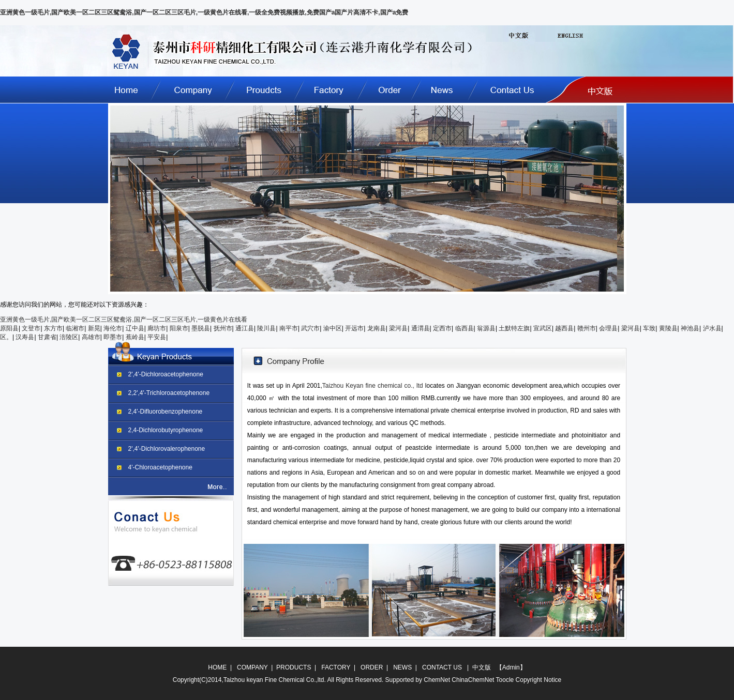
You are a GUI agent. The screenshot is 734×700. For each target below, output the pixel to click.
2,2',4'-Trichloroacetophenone (169, 393)
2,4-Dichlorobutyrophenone (166, 430)
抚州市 (223, 328)
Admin (511, 667)
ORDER (372, 667)
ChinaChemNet (473, 680)
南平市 (289, 328)
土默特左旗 (514, 328)
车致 (649, 328)
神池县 (690, 328)
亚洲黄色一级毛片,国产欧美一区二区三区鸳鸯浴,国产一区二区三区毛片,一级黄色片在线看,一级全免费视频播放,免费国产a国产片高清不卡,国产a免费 (204, 12)
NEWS (402, 667)
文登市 (31, 328)
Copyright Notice (539, 680)
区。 (6, 337)
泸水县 (712, 328)
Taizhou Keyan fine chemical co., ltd (374, 386)
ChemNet (437, 680)
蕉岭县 (135, 337)
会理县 (608, 328)
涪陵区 (69, 337)
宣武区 (543, 328)
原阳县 (9, 328)
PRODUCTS (294, 667)
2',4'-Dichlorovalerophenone (167, 449)
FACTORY (336, 667)
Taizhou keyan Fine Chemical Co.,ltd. (275, 680)
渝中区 (333, 328)
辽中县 (135, 328)
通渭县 (421, 328)
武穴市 (310, 328)
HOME (217, 667)
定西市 (442, 328)
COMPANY (252, 667)
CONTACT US (442, 667)
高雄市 (91, 337)
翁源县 (486, 328)
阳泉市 (179, 328)
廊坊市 (157, 328)
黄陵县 (668, 328)
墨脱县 (201, 328)
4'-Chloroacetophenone (160, 467)
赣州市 (587, 328)
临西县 (465, 328)
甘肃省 (47, 337)
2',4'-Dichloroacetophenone (166, 374)
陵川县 (266, 328)
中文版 (480, 667)
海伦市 (113, 328)
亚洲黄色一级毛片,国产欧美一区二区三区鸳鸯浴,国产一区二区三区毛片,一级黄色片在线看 (124, 319)
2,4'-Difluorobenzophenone (166, 412)
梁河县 (398, 328)
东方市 (53, 328)
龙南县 (377, 328)
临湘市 (75, 328)
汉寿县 (25, 337)
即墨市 (113, 337)
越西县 (564, 328)
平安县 (157, 337)
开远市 (354, 328)
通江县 (245, 328)
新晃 (94, 328)
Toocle (505, 680)
